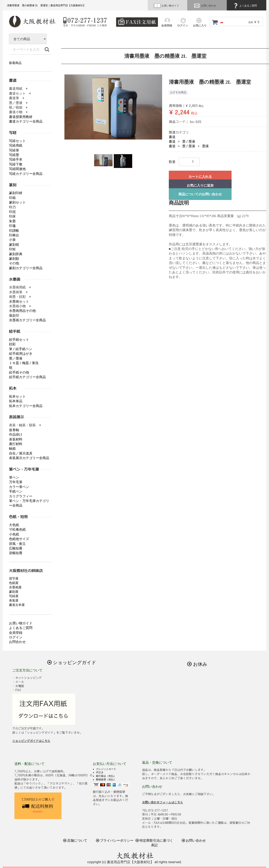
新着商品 (15, 63)
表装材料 (16, 439)
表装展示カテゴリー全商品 (29, 458)
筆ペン (14, 477)
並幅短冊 (16, 553)
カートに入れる (200, 177)
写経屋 (14, 596)
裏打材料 (16, 444)
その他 (14, 263)
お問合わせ (17, 642)
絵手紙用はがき (21, 354)
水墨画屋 (15, 587)
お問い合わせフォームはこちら (163, 802)
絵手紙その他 (19, 372)
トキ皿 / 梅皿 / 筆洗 (24, 363)
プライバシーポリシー (115, 840)
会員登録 (16, 633)
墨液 (205, 146)
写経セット (17, 141)
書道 (172, 137)
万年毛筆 (16, 482)
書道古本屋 (17, 605)
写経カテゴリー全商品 (26, 174)
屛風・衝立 (17, 544)
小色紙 (14, 534)
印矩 (12, 249)
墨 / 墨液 (189, 141)
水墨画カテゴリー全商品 (27, 320)
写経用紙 (16, 145)
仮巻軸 (14, 430)
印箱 (12, 198)
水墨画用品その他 (22, 311)
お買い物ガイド (166, 6)
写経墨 (14, 155)
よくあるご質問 (245, 6)
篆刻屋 (14, 592)
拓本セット (17, 396)
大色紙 (14, 525)
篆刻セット (17, 202)
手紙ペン (16, 491)
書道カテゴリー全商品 (26, 121)
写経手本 (16, 159)
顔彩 (12, 344)
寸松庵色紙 (17, 529)
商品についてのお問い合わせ (200, 194)
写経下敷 (16, 164)
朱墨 (12, 221)
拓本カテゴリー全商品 (26, 406)
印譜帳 (14, 231)
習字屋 (14, 579)
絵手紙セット (19, 340)
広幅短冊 (16, 548)
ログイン (16, 637)
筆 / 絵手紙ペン (21, 349)
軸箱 (12, 449)
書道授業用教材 (21, 117)
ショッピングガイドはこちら (31, 741)
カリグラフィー (21, 496)
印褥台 (14, 235)
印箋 (12, 226)
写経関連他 (17, 169)
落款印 (14, 316)
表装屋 (14, 600)
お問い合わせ (205, 6)
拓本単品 (16, 401)
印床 (12, 216)
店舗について (75, 840)
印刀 (12, 207)
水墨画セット (19, 301)
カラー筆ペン (19, 487)
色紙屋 (14, 583)
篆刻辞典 (16, 254)
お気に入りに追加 (200, 185)
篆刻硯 (14, 245)
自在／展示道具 (21, 453)
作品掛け (16, 435)
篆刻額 (14, 259)
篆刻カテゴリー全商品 (26, 268)
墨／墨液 (16, 358)
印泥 (12, 212)
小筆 (12, 240)
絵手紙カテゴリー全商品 (27, 377)
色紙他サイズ (19, 539)
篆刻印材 (16, 193)
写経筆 (14, 150)
